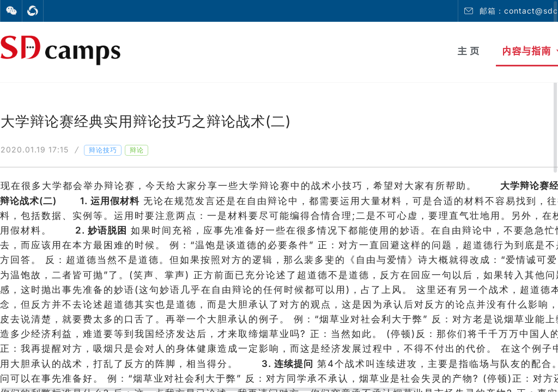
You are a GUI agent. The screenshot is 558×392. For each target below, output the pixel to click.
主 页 (468, 51)
